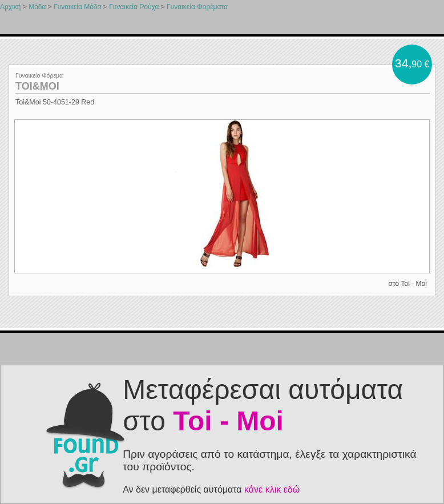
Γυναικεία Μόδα (77, 7)
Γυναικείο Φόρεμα (39, 75)
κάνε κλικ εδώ (272, 489)
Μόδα (37, 7)
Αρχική (10, 7)
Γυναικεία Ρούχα (134, 7)
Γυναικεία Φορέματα (197, 7)
